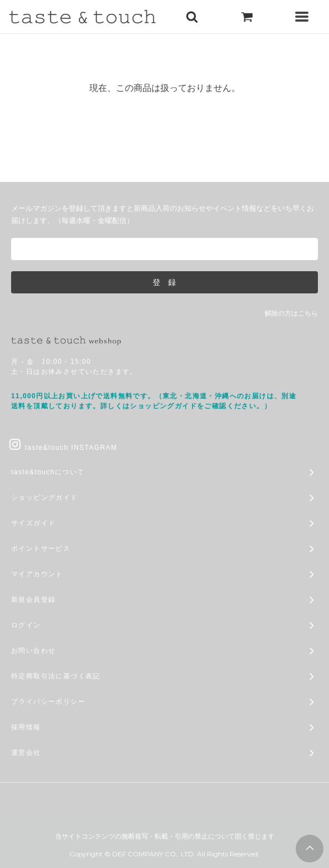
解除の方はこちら (291, 313)
